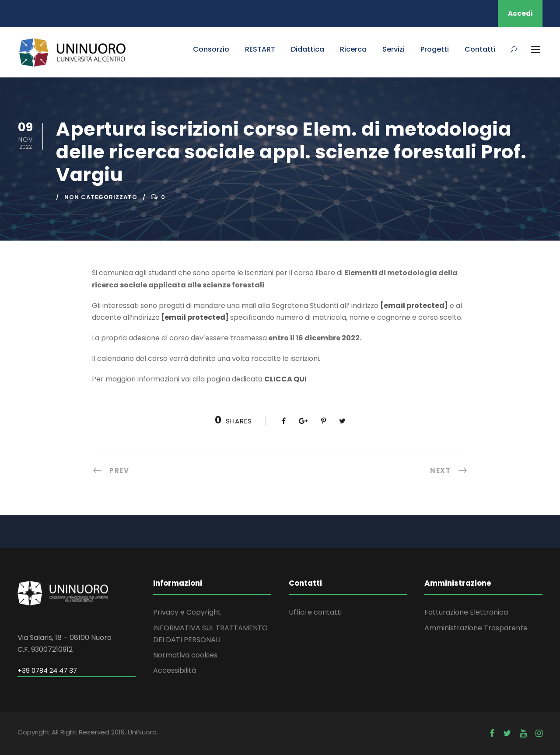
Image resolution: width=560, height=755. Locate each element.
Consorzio (211, 49)
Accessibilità (175, 670)
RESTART (260, 49)
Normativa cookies (185, 655)
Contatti (480, 49)
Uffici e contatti (315, 612)
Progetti (435, 49)
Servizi (394, 49)
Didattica (308, 49)
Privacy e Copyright (187, 612)
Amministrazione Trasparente (476, 628)
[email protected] (414, 306)
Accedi (520, 13)
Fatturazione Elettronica (466, 612)
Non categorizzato (101, 197)
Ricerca (353, 49)
